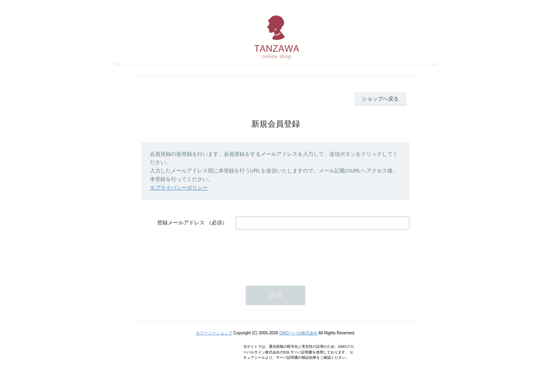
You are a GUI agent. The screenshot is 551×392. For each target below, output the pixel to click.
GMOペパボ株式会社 (298, 333)
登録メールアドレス (181, 223)
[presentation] (297, 254)
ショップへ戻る (380, 99)
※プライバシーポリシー (179, 188)
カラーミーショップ (214, 333)
